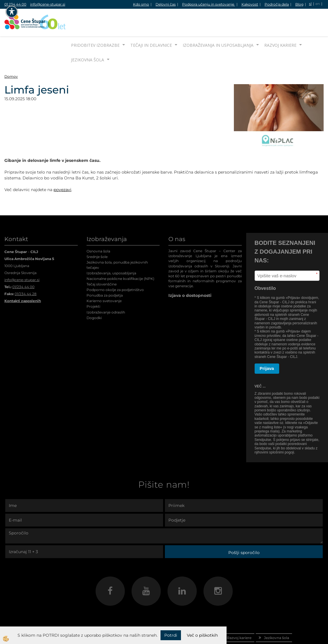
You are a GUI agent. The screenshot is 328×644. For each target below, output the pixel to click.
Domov (11, 54)
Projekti (93, 284)
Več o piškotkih (202, 635)
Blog (299, 4)
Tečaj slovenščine (102, 262)
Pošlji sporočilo (244, 531)
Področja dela (277, 4)
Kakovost (250, 4)
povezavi (62, 168)
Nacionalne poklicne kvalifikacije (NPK (120, 257)
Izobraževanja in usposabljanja (218, 23)
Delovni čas (166, 4)
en (318, 4)
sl (310, 4)
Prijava (267, 346)
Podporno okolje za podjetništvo (115, 268)
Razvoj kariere (280, 23)
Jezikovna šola (88, 38)
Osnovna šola (98, 229)
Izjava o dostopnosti (190, 273)
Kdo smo (141, 4)
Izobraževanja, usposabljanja (111, 251)
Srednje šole (97, 235)
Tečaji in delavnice (151, 23)
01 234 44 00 (15, 4)
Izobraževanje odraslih (106, 290)
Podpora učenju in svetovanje (209, 4)
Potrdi (171, 635)
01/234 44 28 (26, 272)
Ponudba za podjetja (105, 273)
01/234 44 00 (23, 265)
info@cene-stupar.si (48, 4)
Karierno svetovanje (104, 279)
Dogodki (94, 296)
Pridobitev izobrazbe (95, 23)
